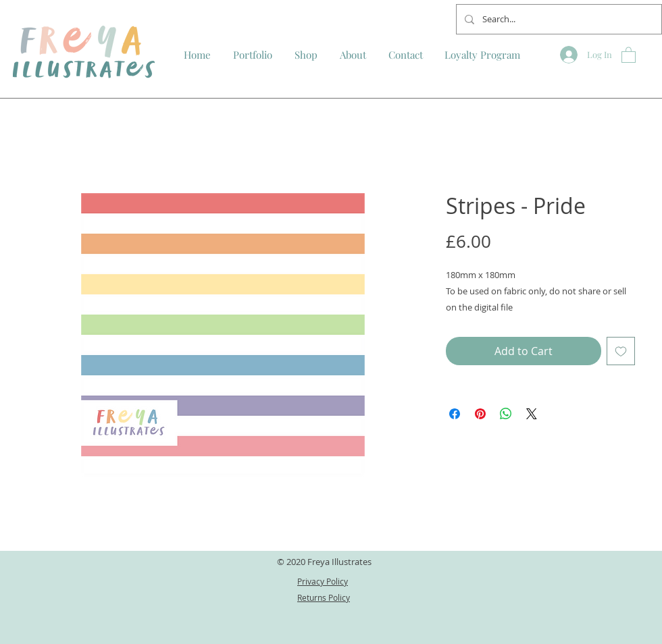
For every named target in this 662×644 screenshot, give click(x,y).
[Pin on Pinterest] (480, 414)
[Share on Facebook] (455, 414)
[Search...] (558, 19)
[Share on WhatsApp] (506, 414)
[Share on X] (532, 414)
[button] (629, 54)
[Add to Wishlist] (621, 351)
